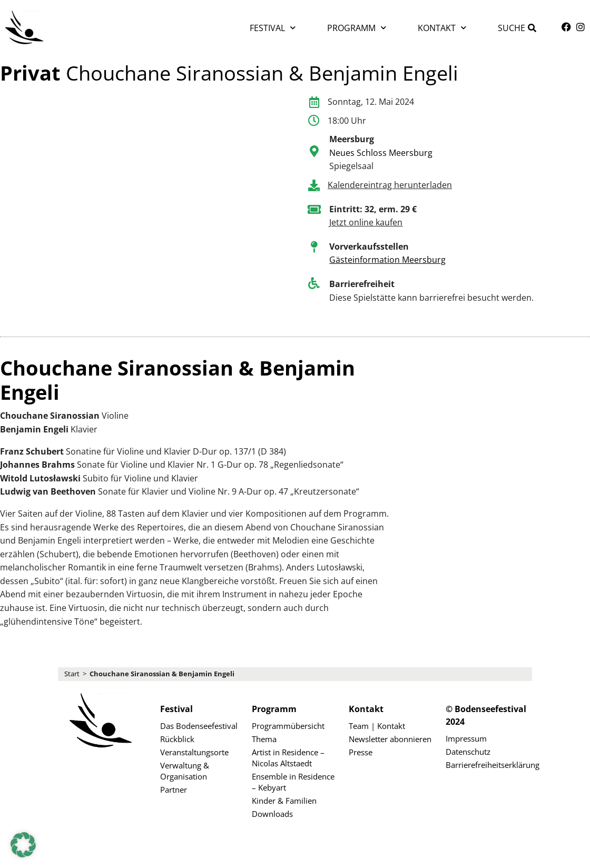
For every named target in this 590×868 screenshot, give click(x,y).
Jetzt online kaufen (366, 222)
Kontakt (442, 28)
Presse (361, 752)
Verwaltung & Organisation (185, 771)
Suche (512, 28)
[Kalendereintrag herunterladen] (314, 185)
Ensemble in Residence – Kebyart (293, 782)
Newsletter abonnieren (390, 739)
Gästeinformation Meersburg (387, 260)
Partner (174, 790)
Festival (273, 28)
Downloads (272, 814)
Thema (264, 739)
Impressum (466, 738)
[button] (23, 845)
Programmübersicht (288, 726)
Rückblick (177, 739)
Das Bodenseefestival (199, 726)
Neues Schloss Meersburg (381, 153)
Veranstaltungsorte (194, 752)
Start (72, 674)
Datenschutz (468, 752)
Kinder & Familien (284, 801)
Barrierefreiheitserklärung (489, 765)
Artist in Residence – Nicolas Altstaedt (288, 758)
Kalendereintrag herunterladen (390, 185)
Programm (357, 28)
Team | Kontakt (377, 726)
